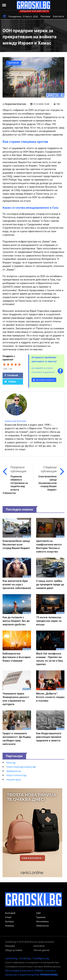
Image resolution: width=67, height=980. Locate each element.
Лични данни (42, 950)
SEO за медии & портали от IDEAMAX (24, 971)
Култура (9, 921)
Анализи (10, 926)
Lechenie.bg (11, 958)
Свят (39, 913)
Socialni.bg (25, 958)
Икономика (42, 921)
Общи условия (14, 950)
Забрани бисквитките (34, 11)
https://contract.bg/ (17, 775)
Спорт (8, 917)
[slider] (12, 364)
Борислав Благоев (16, 104)
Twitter (10, 382)
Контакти (58, 16)
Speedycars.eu (14, 771)
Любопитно (42, 926)
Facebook (11, 375)
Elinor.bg (11, 763)
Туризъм (41, 917)
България (10, 913)
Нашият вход (13, 779)
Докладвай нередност (44, 380)
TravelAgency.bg (41, 958)
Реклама (45, 16)
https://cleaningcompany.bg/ (21, 767)
